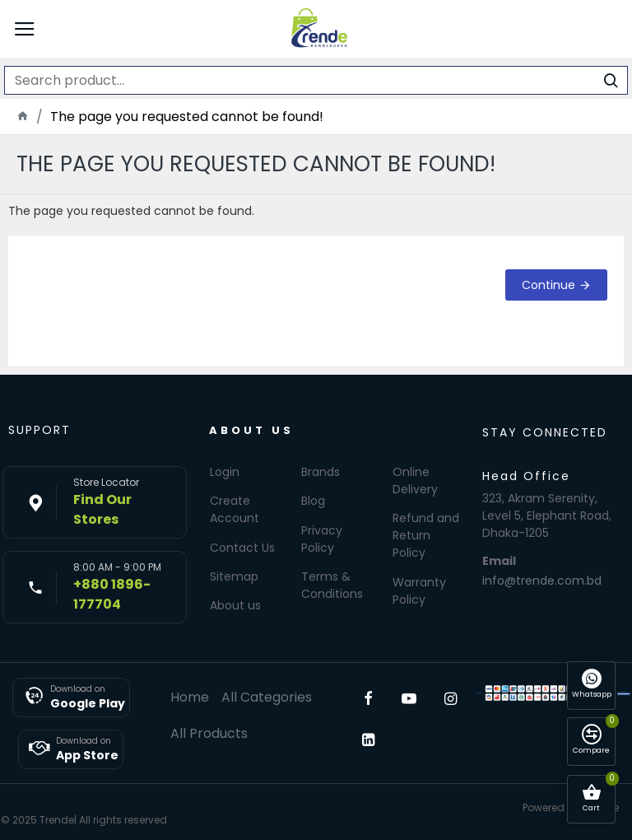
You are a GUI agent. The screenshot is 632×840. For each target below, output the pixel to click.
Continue (548, 285)
